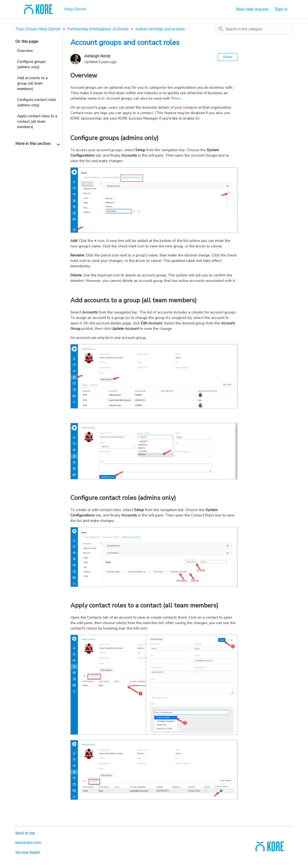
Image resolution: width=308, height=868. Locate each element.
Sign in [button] (281, 9)
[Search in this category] (254, 29)
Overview (25, 51)
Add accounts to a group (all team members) (32, 83)
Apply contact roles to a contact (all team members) (37, 121)
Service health (28, 852)
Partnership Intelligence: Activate (98, 29)
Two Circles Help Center (38, 29)
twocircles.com (28, 842)
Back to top (25, 833)
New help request (252, 9)
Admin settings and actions (160, 29)
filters (176, 98)
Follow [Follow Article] (228, 57)
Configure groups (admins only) (31, 64)
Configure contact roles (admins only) (37, 102)
